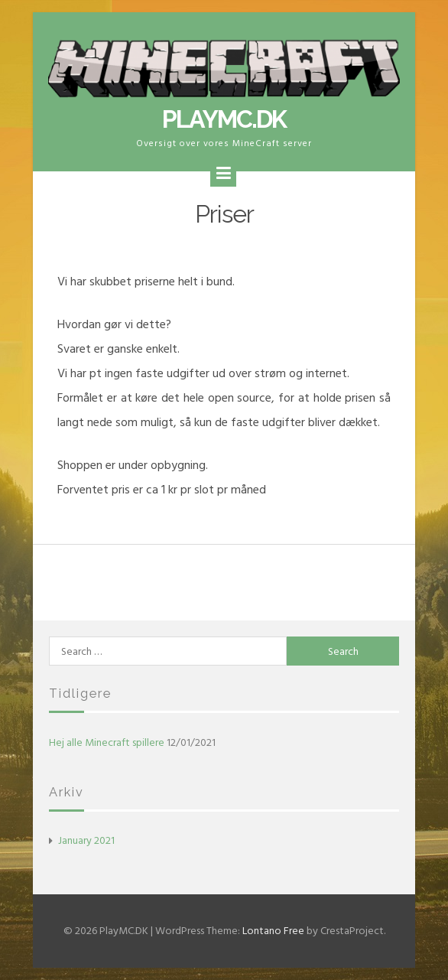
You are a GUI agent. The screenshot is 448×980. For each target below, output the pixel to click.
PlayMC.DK (224, 119)
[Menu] (223, 174)
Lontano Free (273, 931)
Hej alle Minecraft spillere (107, 742)
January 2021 (86, 840)
